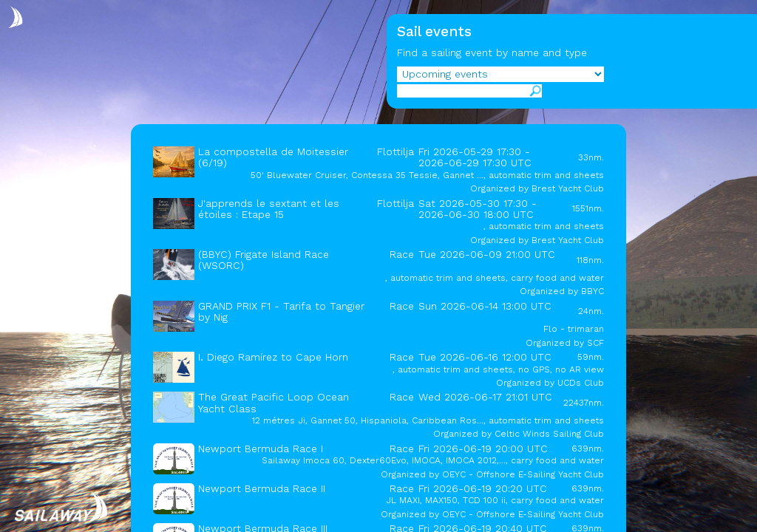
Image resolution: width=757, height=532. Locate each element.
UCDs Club (581, 383)
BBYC (593, 291)
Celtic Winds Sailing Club (549, 434)
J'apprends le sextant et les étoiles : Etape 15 (269, 209)
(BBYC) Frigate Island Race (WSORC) (264, 260)
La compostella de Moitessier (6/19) (273, 157)
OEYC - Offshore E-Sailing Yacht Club (523, 474)
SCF (595, 343)
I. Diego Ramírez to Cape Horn (273, 357)
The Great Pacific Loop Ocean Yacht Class (274, 402)
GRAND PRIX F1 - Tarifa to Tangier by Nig (281, 311)
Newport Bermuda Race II (262, 488)
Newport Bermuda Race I (261, 449)
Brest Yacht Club (568, 188)
